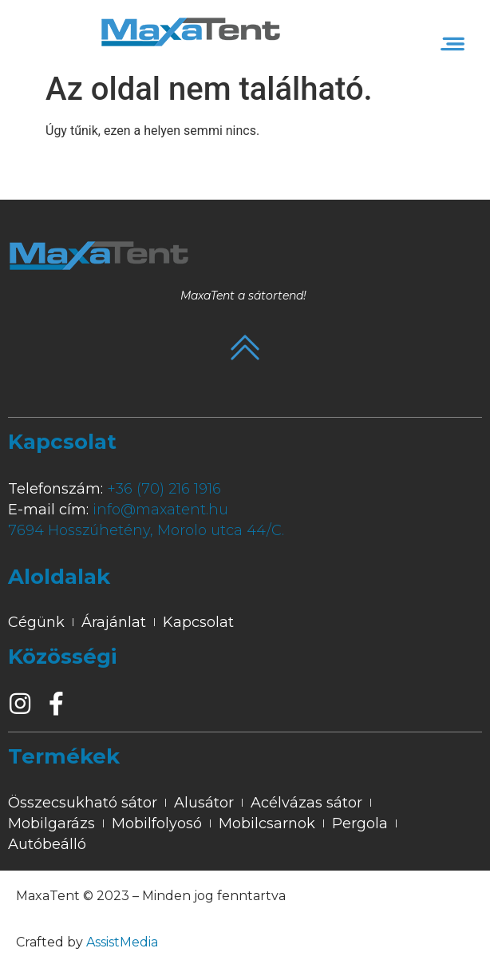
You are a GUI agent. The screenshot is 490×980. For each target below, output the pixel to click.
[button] (452, 44)
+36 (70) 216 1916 (164, 489)
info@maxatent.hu (160, 510)
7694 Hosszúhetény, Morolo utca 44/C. (146, 530)
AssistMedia (122, 942)
